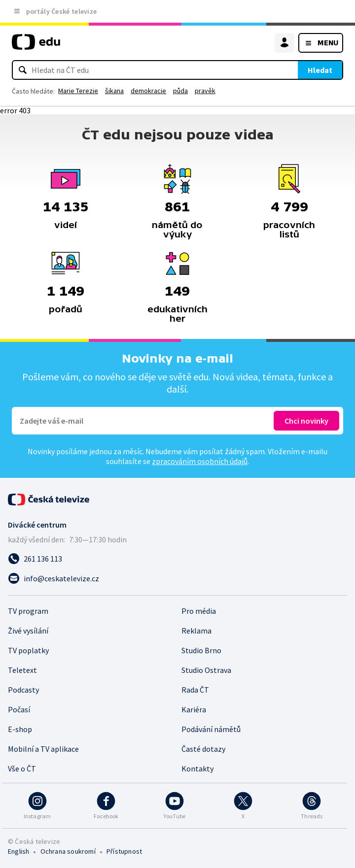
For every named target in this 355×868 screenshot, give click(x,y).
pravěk (205, 91)
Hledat (320, 70)
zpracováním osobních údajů (200, 461)
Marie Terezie (78, 91)
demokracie (148, 91)
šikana (114, 91)
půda (180, 91)
